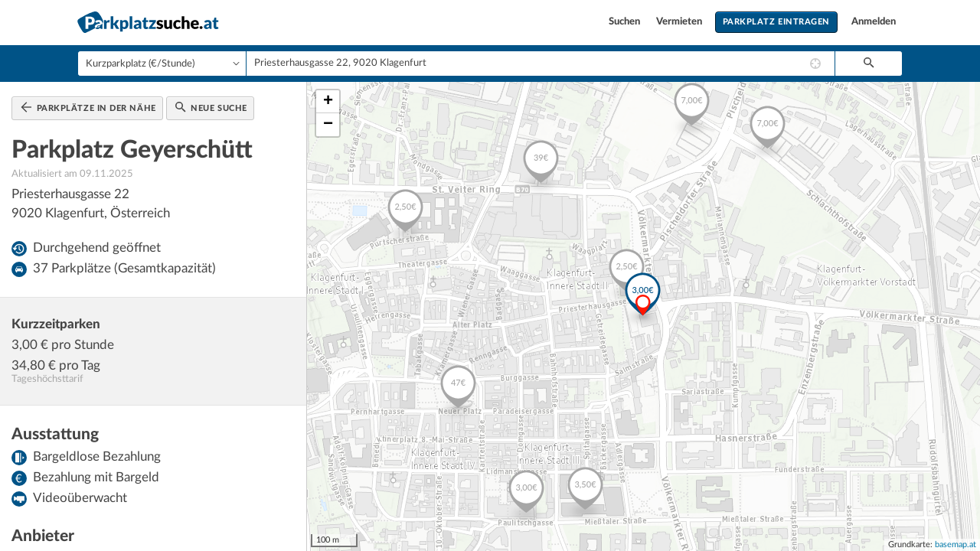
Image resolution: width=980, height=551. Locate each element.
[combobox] (541, 64)
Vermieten (680, 22)
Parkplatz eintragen (776, 22)
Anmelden (874, 22)
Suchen (626, 22)
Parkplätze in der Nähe (88, 107)
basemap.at (955, 544)
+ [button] (328, 102)
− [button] (328, 125)
